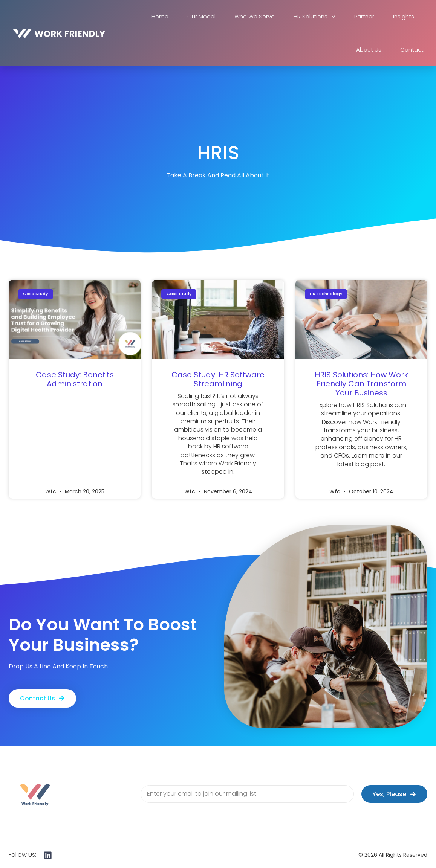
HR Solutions (314, 17)
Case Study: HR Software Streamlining (218, 379)
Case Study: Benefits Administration (75, 379)
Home (160, 16)
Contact (412, 50)
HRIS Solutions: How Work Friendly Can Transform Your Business (361, 384)
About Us (369, 50)
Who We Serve (255, 16)
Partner (364, 16)
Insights (404, 16)
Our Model (201, 16)
